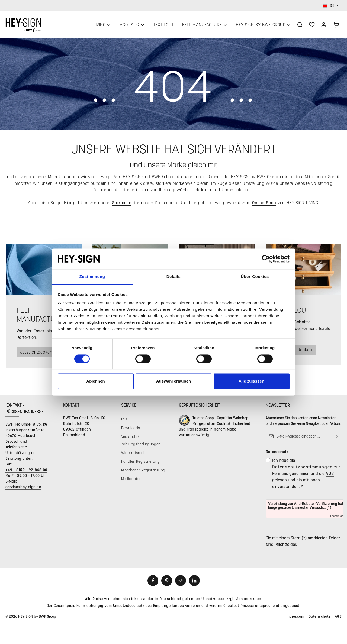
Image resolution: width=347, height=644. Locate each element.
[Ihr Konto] (324, 26)
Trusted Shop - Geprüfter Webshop (220, 421)
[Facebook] (153, 584)
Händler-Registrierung (141, 465)
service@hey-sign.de (23, 490)
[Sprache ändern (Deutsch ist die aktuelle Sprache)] (331, 6)
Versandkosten (248, 602)
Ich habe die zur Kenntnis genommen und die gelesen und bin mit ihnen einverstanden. (306, 476)
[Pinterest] (167, 584)
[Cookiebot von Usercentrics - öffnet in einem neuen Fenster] (266, 259)
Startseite (122, 206)
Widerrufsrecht (134, 456)
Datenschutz (319, 619)
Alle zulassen (251, 381)
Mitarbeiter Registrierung (143, 473)
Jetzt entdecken (38, 355)
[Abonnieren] (337, 439)
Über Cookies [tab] (255, 277)
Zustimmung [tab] (92, 277)
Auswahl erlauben (173, 381)
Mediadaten (131, 482)
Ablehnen (95, 381)
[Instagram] (181, 584)
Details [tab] (173, 277)
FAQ (124, 422)
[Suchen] (300, 26)
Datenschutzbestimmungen (303, 470)
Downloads (131, 431)
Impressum (295, 619)
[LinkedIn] (194, 584)
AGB (330, 476)
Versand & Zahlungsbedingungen (141, 443)
